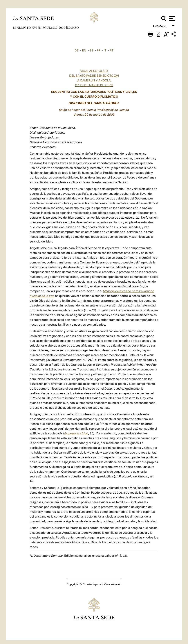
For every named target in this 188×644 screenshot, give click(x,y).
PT (112, 50)
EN (84, 50)
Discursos (48, 28)
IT (105, 50)
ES (91, 50)
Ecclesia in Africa (76, 433)
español (161, 27)
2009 (62, 28)
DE (77, 50)
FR (98, 50)
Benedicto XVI (25, 28)
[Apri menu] (172, 18)
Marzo (73, 28)
